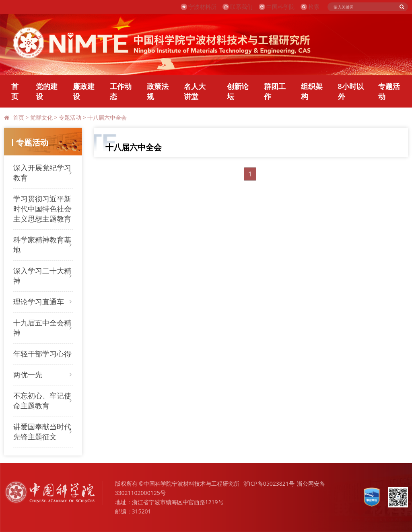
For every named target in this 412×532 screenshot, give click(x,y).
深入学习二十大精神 (42, 276)
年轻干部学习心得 (42, 354)
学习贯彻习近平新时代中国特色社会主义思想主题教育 (42, 209)
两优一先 (28, 375)
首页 (15, 91)
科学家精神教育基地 (42, 245)
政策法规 (158, 91)
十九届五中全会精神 (42, 328)
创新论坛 (238, 91)
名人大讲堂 (195, 91)
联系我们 (238, 7)
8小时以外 (351, 91)
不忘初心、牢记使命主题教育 (42, 401)
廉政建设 (84, 91)
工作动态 (121, 91)
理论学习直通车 (39, 302)
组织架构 (312, 91)
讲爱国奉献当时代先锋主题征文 (42, 432)
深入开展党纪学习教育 (42, 173)
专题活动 (389, 91)
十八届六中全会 (107, 117)
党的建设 (47, 91)
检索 (310, 7)
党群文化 (41, 117)
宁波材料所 (199, 7)
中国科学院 (277, 7)
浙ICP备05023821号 (269, 483)
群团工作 (275, 91)
